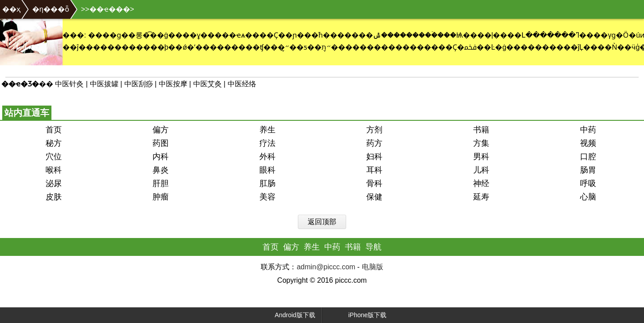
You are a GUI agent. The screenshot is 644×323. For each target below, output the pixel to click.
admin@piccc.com (326, 267)
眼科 (267, 170)
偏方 (161, 130)
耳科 (374, 170)
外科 (267, 157)
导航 (373, 247)
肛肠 (267, 183)
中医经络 (242, 84)
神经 (481, 183)
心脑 (588, 197)
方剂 (374, 130)
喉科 (54, 170)
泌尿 (54, 183)
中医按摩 (173, 84)
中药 (588, 130)
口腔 (588, 157)
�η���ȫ (51, 9)
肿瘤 (161, 197)
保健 (374, 197)
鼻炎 (161, 170)
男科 (481, 157)
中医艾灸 (208, 84)
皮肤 (54, 197)
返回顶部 (322, 222)
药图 (161, 143)
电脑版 (373, 267)
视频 (588, 143)
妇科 (374, 157)
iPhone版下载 (359, 315)
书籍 (481, 130)
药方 (374, 143)
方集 (481, 143)
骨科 (374, 183)
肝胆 (161, 183)
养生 (267, 130)
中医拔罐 (104, 84)
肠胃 (588, 170)
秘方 (54, 143)
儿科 (481, 170)
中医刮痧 (139, 84)
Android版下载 (287, 315)
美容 (267, 197)
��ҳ (11, 9)
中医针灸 (69, 84)
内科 (161, 157)
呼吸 (588, 183)
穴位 (54, 157)
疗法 (267, 143)
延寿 (481, 197)
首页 (54, 130)
